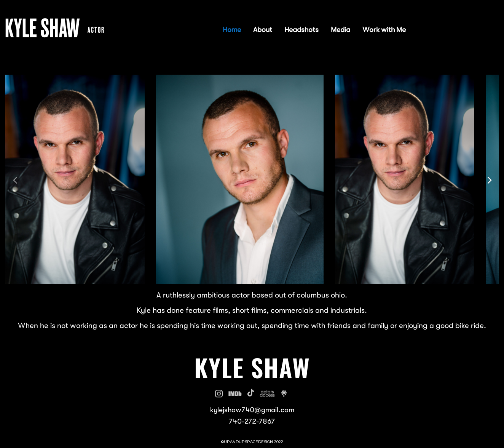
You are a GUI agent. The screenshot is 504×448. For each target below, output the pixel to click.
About (263, 31)
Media (341, 31)
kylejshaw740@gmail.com (252, 410)
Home (232, 31)
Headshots (301, 31)
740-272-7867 (252, 422)
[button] (489, 179)
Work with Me (384, 31)
